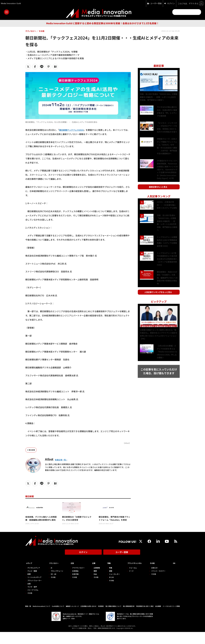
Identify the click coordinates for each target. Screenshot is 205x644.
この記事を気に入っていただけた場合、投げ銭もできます (159, 365)
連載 (108, 583)
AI (51, 580)
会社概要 (158, 618)
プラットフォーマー (35, 592)
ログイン (83, 566)
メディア (30, 576)
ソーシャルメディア (34, 589)
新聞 (29, 586)
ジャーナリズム (33, 602)
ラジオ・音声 (32, 599)
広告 (71, 576)
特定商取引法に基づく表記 (145, 618)
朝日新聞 (32, 450)
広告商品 (74, 583)
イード (128, 583)
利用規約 (101, 618)
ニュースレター (112, 586)
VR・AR (53, 586)
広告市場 (74, 586)
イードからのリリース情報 (171, 618)
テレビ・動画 (32, 583)
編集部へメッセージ (72, 618)
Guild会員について (58, 618)
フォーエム (129, 580)
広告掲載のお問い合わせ (88, 618)
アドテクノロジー (77, 580)
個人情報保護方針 (129, 618)
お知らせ (156, 580)
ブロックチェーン (56, 583)
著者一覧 (28, 618)
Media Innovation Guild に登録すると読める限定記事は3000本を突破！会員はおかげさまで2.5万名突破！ (102, 23)
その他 (30, 605)
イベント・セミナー (160, 583)
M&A (93, 586)
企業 (92, 576)
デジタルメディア (34, 580)
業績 (93, 583)
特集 (106, 576)
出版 (29, 596)
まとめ (109, 589)
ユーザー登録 (122, 566)
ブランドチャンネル (134, 576)
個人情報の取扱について (113, 618)
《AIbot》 (126, 443)
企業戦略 (95, 580)
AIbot (50, 459)
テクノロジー (55, 576)
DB (175, 576)
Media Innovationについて (41, 618)
